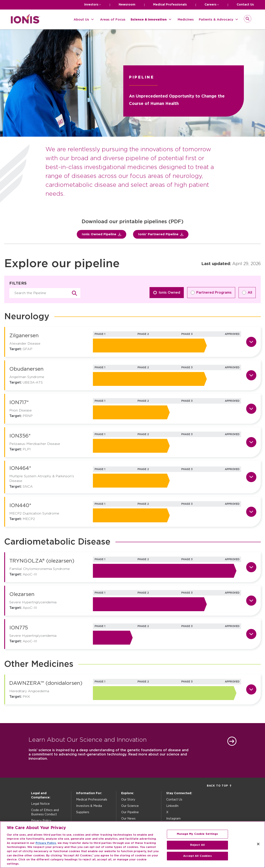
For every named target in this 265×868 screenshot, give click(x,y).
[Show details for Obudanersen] (251, 375)
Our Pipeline (130, 812)
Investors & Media (89, 806)
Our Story (128, 800)
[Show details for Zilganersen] (251, 342)
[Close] (258, 848)
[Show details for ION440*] (251, 512)
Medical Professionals (170, 5)
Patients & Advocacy (216, 20)
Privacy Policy (41, 821)
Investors (91, 5)
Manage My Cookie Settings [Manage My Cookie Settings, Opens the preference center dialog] (197, 838)
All (247, 293)
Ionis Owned (167, 293)
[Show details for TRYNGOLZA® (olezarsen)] (251, 567)
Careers (210, 5)
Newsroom (127, 5)
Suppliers (83, 812)
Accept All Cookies (197, 860)
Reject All (197, 849)
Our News (128, 819)
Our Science (130, 806)
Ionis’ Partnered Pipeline (161, 234)
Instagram (173, 819)
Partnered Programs (211, 293)
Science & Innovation (149, 20)
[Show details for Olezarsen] (251, 601)
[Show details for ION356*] (251, 442)
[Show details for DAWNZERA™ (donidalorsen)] (251, 689)
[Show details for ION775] (251, 634)
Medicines (186, 20)
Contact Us (245, 5)
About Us (81, 20)
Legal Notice (40, 804)
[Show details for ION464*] (251, 477)
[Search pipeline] (45, 293)
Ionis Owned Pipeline (102, 234)
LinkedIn (172, 806)
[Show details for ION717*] (251, 409)
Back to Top (219, 786)
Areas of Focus (113, 20)
